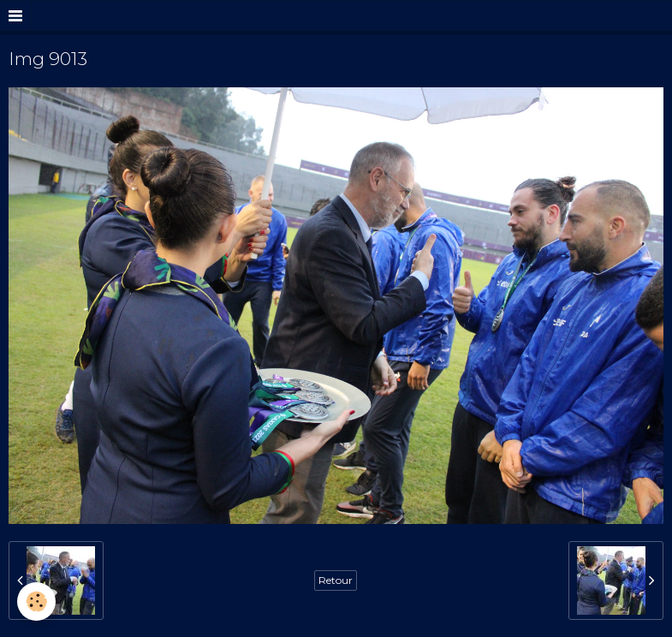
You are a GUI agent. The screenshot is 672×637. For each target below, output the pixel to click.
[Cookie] (36, 601)
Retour (336, 580)
